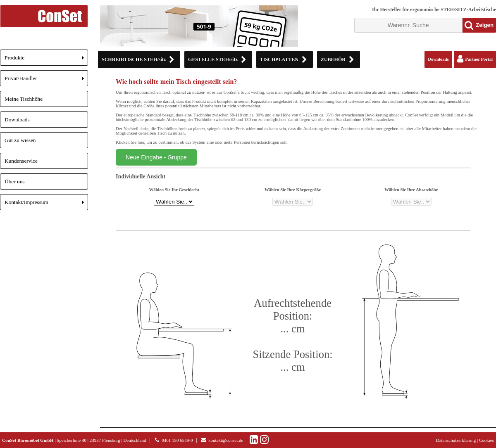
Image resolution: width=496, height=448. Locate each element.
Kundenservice (21, 161)
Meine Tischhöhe (24, 99)
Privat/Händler (46, 81)
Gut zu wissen (20, 140)
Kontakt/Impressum (46, 205)
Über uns (15, 181)
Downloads (17, 120)
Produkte (46, 60)
